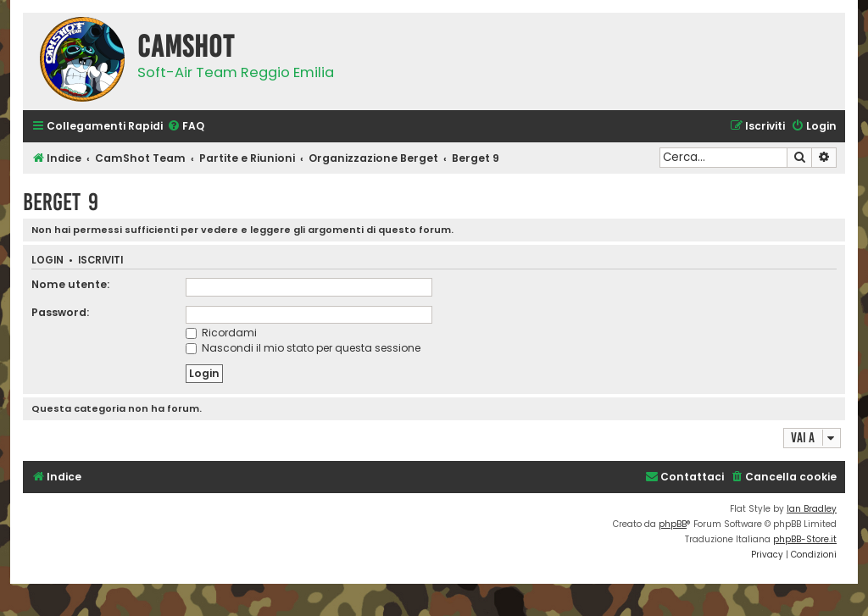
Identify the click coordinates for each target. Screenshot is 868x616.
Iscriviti (100, 261)
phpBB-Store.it (805, 539)
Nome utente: (70, 284)
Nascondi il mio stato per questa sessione (303, 348)
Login (47, 261)
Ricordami (221, 333)
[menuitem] (186, 127)
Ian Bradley (812, 509)
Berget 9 (61, 202)
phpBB (673, 524)
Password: (60, 312)
